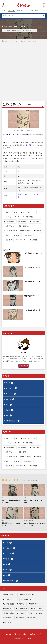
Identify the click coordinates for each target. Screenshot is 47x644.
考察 (36, 10)
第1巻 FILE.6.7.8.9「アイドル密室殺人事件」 (18, 135)
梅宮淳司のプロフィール (33, 282)
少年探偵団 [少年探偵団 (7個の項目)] (29, 217)
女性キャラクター (30, 30)
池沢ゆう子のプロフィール (29, 41)
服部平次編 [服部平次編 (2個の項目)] (10, 226)
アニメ (26, 10)
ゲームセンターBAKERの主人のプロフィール (11, 502)
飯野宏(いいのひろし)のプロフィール (34, 502)
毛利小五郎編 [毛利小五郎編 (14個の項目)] (24, 226)
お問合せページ (36, 634)
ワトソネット (29, 639)
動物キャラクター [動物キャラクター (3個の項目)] (12, 212)
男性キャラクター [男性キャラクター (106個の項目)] (13, 235)
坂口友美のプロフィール (33, 267)
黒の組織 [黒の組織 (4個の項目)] (33, 240)
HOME (5, 41)
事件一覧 (20, 10)
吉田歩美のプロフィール (33, 253)
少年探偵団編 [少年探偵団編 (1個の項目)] (11, 221)
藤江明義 (28, 145)
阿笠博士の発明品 (13, 421)
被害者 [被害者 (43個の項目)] (9, 240)
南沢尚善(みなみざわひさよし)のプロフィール (34, 524)
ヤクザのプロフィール (32, 310)
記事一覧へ (23, 366)
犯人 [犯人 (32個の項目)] (38, 231)
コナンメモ (43, 10)
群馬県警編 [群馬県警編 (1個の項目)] (28, 235)
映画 (32, 10)
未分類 (10, 410)
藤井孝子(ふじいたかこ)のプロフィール (12, 524)
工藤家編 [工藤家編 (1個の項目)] (24, 221)
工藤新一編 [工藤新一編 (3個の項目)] (36, 221)
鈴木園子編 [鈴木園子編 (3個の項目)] (21, 240)
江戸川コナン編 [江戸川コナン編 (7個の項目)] (11, 231)
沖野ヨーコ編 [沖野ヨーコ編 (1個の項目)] (26, 231)
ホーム (4, 10)
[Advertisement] (23, 73)
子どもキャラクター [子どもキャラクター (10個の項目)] (13, 217)
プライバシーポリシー (21, 634)
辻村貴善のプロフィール (33, 296)
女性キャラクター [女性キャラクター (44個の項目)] (29, 212)
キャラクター (11, 10)
